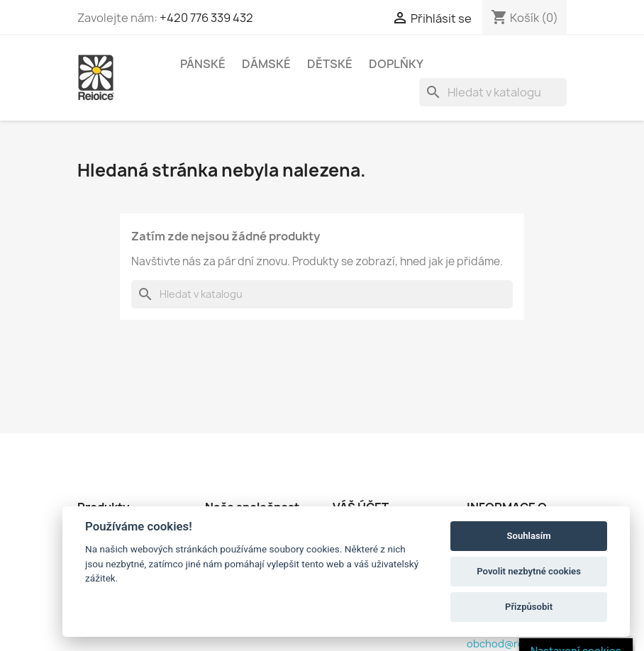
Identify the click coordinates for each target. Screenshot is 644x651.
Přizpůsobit (529, 607)
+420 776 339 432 (206, 18)
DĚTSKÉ (330, 64)
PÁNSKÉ (203, 64)
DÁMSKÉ (266, 64)
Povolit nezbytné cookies (529, 571)
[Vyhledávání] (493, 92)
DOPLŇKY (396, 64)
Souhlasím (529, 536)
